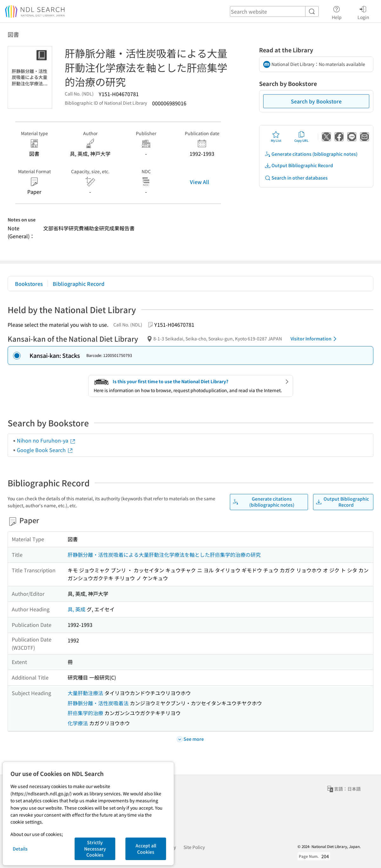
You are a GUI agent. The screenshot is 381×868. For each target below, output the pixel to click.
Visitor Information (315, 339)
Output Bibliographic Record (299, 165)
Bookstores (29, 284)
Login (363, 12)
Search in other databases (296, 178)
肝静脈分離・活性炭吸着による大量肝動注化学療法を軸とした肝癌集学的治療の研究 (164, 555)
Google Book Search (45, 450)
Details (20, 849)
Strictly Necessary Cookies (95, 848)
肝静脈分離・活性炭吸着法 (98, 703)
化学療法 (78, 723)
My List (276, 137)
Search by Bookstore (316, 101)
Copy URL (301, 137)
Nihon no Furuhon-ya (46, 440)
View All (200, 182)
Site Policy (194, 847)
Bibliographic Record (79, 284)
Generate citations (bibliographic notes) (311, 154)
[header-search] (274, 11)
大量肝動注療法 (85, 693)
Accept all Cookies (146, 849)
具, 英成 (77, 609)
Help (337, 12)
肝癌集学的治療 (85, 713)
